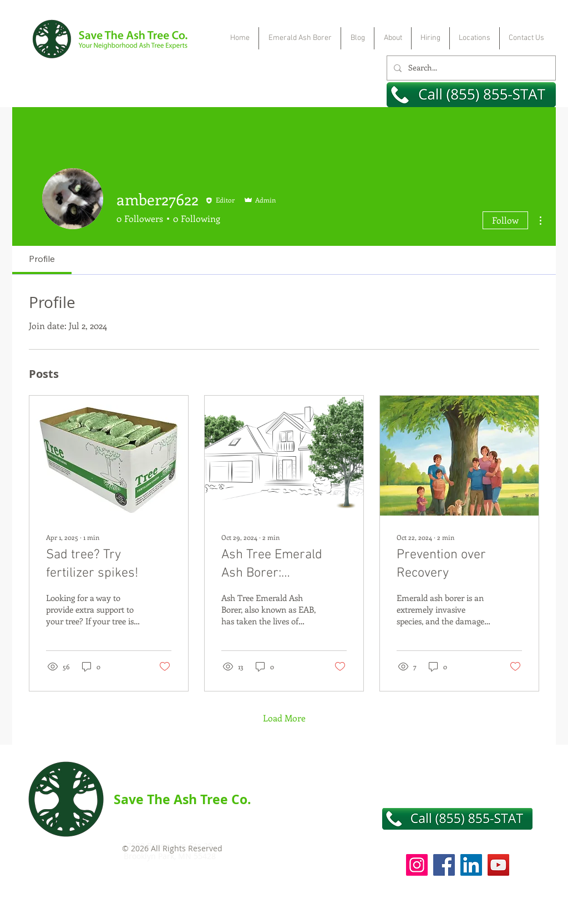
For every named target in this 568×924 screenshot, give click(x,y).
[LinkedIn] (471, 865)
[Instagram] (417, 865)
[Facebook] (444, 865)
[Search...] (470, 68)
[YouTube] (498, 865)
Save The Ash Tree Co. (182, 799)
